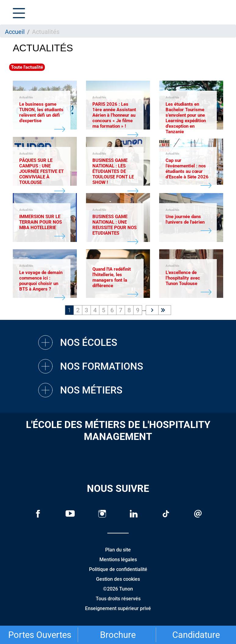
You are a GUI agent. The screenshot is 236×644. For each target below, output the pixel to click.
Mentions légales (118, 560)
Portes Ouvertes (40, 635)
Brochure (118, 635)
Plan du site (118, 550)
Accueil (15, 32)
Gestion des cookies (118, 579)
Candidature (196, 635)
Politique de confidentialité (118, 569)
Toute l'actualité (27, 67)
